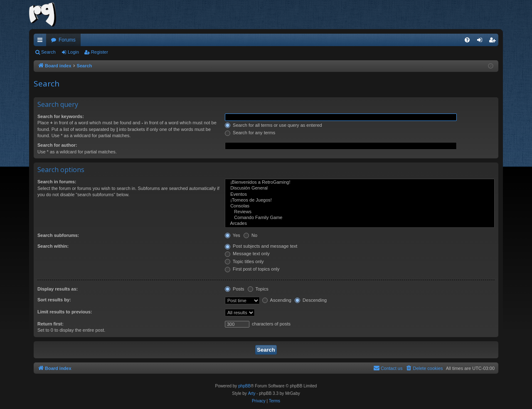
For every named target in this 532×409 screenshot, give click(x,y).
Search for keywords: (61, 116)
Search (48, 52)
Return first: (50, 324)
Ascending (277, 300)
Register (100, 52)
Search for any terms (250, 133)
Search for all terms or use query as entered (273, 125)
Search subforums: (58, 235)
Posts (235, 289)
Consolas (360, 206)
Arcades (360, 224)
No (250, 235)
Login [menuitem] (482, 42)
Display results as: (58, 289)
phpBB (244, 386)
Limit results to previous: (65, 312)
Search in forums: (57, 182)
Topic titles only (244, 261)
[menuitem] (467, 40)
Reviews (360, 212)
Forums (67, 40)
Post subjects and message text (261, 246)
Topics (258, 289)
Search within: (53, 246)
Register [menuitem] (494, 42)
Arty (252, 393)
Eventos (360, 195)
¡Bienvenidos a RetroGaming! (360, 182)
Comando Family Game (360, 218)
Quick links (42, 42)
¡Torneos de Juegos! (360, 200)
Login (73, 52)
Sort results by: (54, 300)
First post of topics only (252, 269)
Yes (233, 235)
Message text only (247, 254)
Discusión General (360, 188)
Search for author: (57, 145)
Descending (311, 300)
